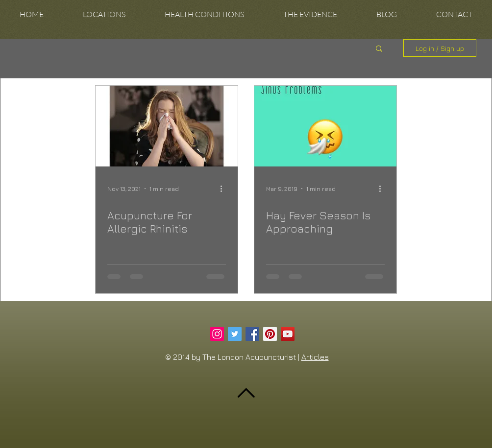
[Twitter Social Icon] (235, 334)
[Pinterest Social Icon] (270, 334)
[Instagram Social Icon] (217, 334)
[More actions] (224, 189)
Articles (315, 357)
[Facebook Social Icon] (252, 334)
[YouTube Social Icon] (288, 334)
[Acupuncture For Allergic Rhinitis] (167, 126)
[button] (104, 14)
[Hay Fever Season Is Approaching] (325, 126)
